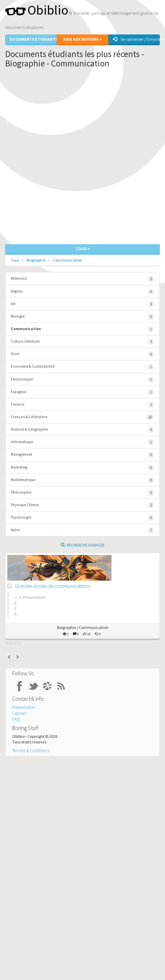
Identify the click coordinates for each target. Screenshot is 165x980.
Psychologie (82, 518)
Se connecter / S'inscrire (136, 39)
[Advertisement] (82, 158)
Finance (82, 405)
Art (82, 304)
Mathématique (82, 480)
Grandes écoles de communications (52, 586)
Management (82, 455)
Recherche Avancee (83, 545)
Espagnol (82, 392)
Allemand (82, 279)
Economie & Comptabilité (82, 367)
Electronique (82, 380)
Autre (82, 530)
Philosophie (82, 493)
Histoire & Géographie (82, 430)
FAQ (16, 719)
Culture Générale (82, 342)
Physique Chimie (82, 505)
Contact (19, 713)
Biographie (36, 260)
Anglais (82, 292)
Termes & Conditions (31, 751)
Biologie (82, 317)
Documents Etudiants (33, 39)
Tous (15, 260)
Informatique (82, 442)
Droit (82, 354)
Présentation (24, 707)
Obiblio (37, 10)
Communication (68, 260)
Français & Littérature (82, 417)
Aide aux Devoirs (82, 39)
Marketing (82, 468)
